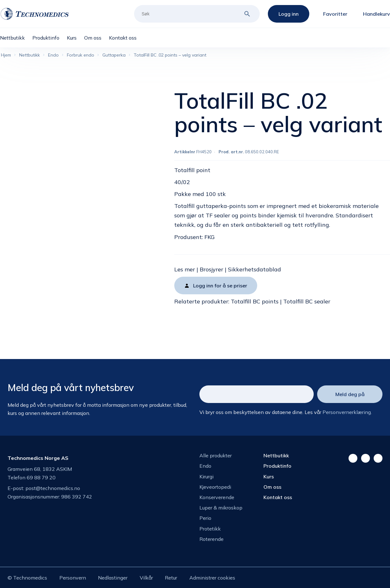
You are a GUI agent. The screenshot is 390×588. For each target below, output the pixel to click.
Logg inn (289, 14)
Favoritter (335, 14)
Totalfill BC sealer (307, 301)
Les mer (185, 269)
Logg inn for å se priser (220, 286)
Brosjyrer (211, 269)
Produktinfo (277, 466)
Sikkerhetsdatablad (255, 269)
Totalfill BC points (255, 301)
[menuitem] (16, 38)
